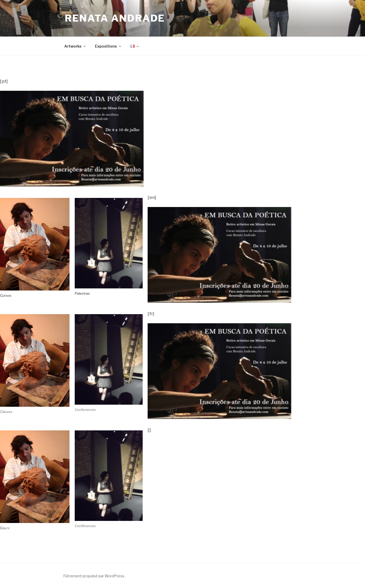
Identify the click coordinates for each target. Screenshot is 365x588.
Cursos (6, 295)
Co (2, 528)
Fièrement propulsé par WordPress (94, 576)
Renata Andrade (115, 18)
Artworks (75, 46)
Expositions (108, 46)
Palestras (82, 293)
